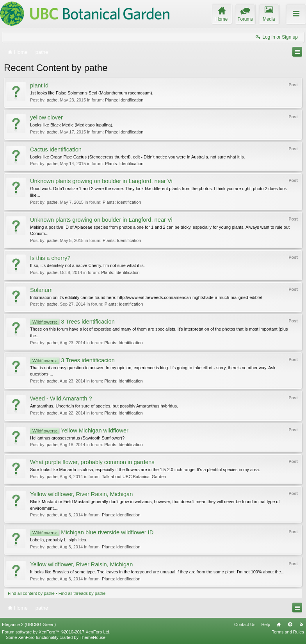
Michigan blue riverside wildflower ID (92, 532)
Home (279, 624)
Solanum (41, 290)
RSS (301, 624)
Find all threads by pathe (82, 593)
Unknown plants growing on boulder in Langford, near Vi (101, 181)
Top (290, 624)
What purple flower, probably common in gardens (92, 462)
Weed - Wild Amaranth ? (61, 398)
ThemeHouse (93, 637)
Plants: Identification (124, 100)
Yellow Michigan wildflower (79, 431)
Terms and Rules (288, 632)
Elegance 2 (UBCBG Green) (29, 624)
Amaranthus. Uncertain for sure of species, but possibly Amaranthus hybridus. (104, 406)
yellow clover (46, 117)
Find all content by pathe (31, 593)
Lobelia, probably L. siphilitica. (59, 540)
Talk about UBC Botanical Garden (134, 477)
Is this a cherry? (50, 258)
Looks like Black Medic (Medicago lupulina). (72, 125)
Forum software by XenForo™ (56, 632)
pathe (52, 100)
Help (266, 624)
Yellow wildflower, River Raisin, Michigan (81, 494)
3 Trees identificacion (72, 322)
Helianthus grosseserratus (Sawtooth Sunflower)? (77, 438)
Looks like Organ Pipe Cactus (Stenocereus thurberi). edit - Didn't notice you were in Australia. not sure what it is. (138, 157)
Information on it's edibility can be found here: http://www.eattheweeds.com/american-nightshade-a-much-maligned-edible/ (146, 297)
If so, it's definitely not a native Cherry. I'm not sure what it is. (87, 265)
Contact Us (245, 624)
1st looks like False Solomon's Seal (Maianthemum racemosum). (92, 93)
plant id (39, 85)
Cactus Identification (56, 149)
